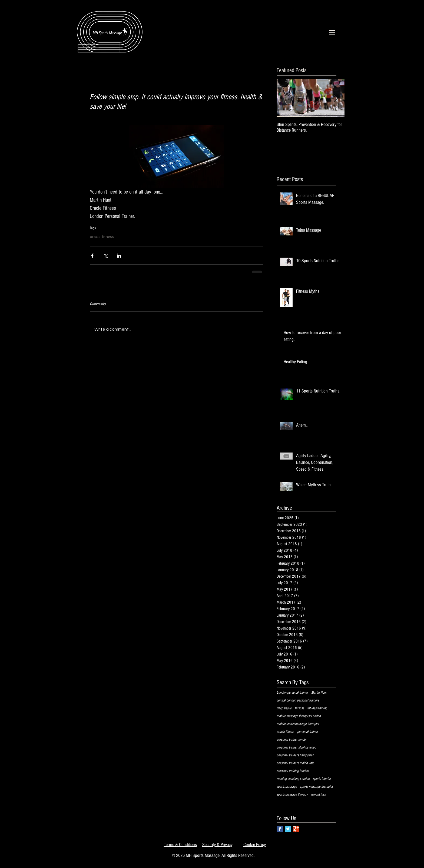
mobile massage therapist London (299, 716)
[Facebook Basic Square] (280, 829)
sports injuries (322, 779)
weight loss (318, 794)
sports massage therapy (292, 794)
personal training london (293, 771)
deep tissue (284, 708)
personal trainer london (292, 740)
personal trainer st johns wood (296, 747)
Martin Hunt (319, 693)
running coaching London (293, 779)
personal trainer (308, 732)
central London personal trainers (298, 700)
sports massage (287, 787)
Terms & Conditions (180, 845)
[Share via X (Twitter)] (106, 256)
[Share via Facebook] (92, 256)
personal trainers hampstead (295, 755)
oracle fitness (102, 237)
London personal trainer (292, 693)
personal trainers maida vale (295, 763)
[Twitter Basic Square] (288, 829)
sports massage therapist (316, 787)
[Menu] (332, 33)
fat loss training (317, 708)
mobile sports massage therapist (298, 724)
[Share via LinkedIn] (119, 256)
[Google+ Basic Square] (296, 829)
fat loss (299, 708)
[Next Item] (336, 98)
